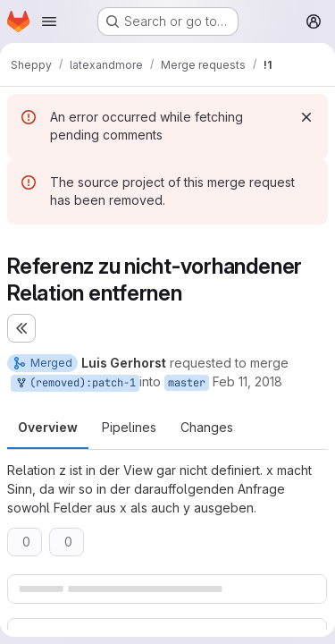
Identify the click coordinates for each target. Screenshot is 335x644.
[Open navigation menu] (49, 21)
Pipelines (129, 427)
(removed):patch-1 (75, 383)
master (187, 383)
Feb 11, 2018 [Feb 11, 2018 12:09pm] (247, 381)
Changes (207, 427)
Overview (48, 427)
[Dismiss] (306, 117)
